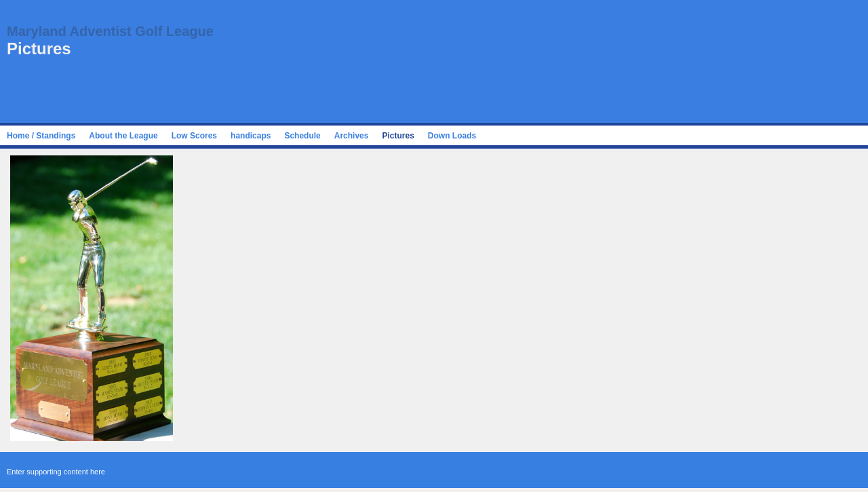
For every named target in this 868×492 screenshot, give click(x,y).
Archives (352, 136)
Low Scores (194, 136)
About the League (123, 136)
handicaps (251, 136)
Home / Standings (41, 136)
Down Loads (452, 136)
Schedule (302, 136)
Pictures (398, 136)
